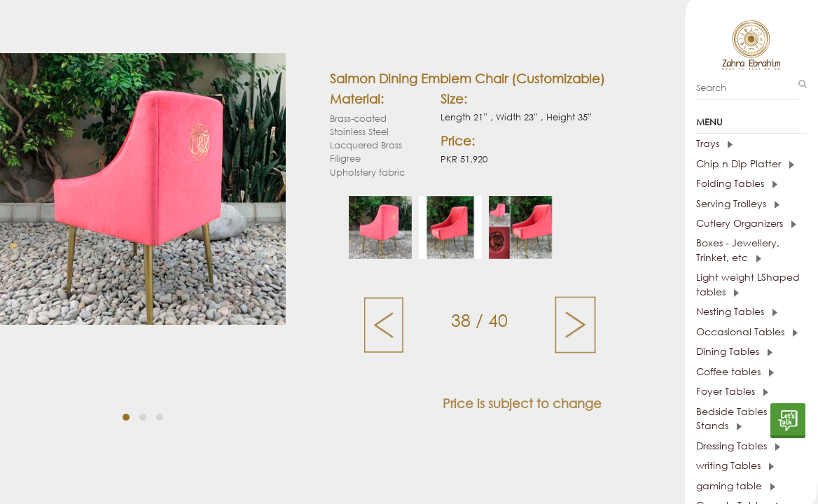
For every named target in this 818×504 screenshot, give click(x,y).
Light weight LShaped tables (744, 286)
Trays (700, 151)
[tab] (744, 151)
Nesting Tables (721, 313)
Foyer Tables (716, 390)
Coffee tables (719, 371)
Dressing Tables (722, 442)
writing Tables (719, 461)
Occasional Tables (730, 332)
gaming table (719, 481)
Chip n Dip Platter (728, 170)
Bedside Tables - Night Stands (731, 416)
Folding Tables (721, 189)
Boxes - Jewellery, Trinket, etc (737, 254)
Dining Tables (719, 351)
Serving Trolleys (722, 208)
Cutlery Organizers (729, 228)
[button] (126, 417)
